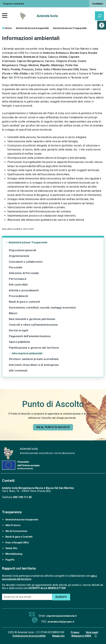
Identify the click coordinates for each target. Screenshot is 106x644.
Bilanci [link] (13, 313)
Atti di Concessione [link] (16, 531)
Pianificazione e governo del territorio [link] (34, 348)
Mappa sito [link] (58, 636)
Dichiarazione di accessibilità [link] (29, 636)
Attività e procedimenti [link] (24, 290)
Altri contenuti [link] (18, 371)
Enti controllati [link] (18, 285)
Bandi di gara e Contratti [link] (19, 537)
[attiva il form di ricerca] (99, 16)
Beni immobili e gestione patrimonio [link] (32, 319)
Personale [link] (16, 267)
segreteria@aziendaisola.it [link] (61, 616)
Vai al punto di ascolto (53, 427)
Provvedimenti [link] (18, 296)
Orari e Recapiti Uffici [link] (17, 543)
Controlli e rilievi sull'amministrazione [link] (33, 325)
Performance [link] (18, 279)
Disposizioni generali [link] (22, 250)
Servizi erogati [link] (19, 330)
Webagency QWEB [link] (81, 636)
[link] (102, 25)
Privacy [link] (75, 632)
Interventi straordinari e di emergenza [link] (34, 365)
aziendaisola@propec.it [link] (61, 622)
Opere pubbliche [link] (19, 342)
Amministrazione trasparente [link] (32, 28)
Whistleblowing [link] (14, 554)
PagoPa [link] (10, 560)
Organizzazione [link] (19, 256)
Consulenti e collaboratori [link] (26, 262)
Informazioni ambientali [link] (27, 353)
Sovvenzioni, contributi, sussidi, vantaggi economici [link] (42, 308)
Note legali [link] (92, 632)
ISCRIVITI (61, 597)
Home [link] (7, 28)
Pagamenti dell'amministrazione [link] (30, 336)
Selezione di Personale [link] (24, 273)
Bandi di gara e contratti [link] (24, 302)
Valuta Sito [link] (11, 548)
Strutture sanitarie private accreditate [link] (34, 359)
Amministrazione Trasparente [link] (70, 28)
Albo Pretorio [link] (13, 525)
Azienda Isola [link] (47, 16)
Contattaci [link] (98, 4)
